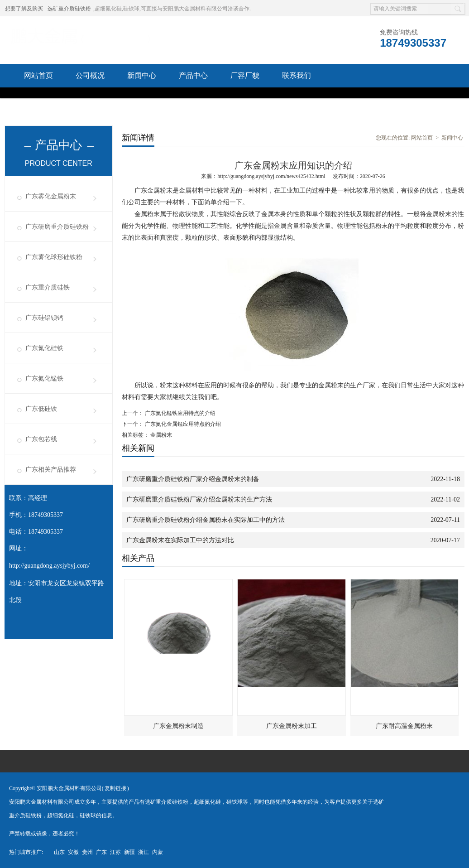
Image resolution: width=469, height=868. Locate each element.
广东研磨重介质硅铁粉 (57, 227)
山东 (59, 852)
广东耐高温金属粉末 (404, 726)
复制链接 (115, 788)
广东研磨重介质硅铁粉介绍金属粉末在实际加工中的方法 (206, 520)
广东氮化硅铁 (44, 348)
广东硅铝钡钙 (44, 318)
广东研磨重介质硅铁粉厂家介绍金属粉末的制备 (193, 479)
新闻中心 (142, 75)
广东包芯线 (41, 439)
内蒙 (158, 852)
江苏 (115, 852)
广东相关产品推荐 (51, 470)
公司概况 (90, 75)
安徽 (73, 852)
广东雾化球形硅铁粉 (54, 257)
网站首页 (38, 75)
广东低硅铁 (41, 409)
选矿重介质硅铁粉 (69, 9)
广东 (101, 852)
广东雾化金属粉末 (51, 196)
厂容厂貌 (245, 75)
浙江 (144, 852)
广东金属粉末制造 (178, 726)
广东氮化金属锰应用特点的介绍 (182, 424)
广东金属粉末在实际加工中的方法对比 (180, 540)
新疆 (129, 852)
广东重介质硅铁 (48, 287)
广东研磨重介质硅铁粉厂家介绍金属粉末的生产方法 (199, 499)
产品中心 (193, 75)
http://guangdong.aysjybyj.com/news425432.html (271, 176)
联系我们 (297, 75)
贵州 (87, 852)
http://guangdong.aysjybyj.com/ (49, 566)
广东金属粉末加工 (292, 726)
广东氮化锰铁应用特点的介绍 (179, 413)
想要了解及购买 (24, 9)
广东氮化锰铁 (44, 379)
